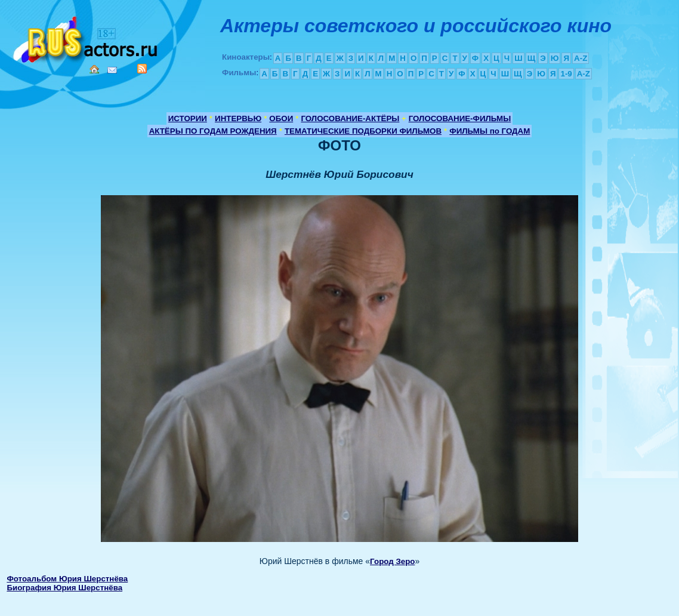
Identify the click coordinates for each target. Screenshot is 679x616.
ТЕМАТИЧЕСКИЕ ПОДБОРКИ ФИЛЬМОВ (363, 131)
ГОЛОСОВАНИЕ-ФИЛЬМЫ (460, 118)
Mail (112, 70)
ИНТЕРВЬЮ (238, 118)
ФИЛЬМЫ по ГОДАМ (490, 131)
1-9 (566, 74)
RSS (142, 69)
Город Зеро (392, 561)
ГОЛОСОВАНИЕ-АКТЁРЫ (350, 118)
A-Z (581, 58)
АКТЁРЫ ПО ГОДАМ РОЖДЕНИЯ (213, 131)
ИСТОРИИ (188, 118)
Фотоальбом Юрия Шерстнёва (67, 579)
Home (94, 69)
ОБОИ (281, 118)
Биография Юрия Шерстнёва (64, 588)
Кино (87, 37)
